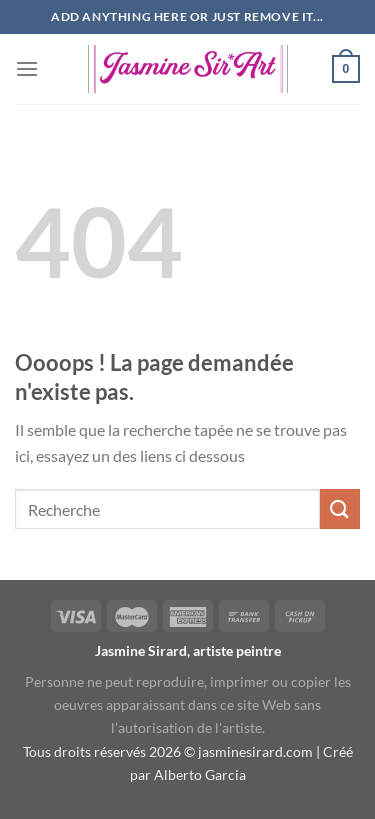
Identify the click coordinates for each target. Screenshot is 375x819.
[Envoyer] (340, 508)
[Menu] (27, 68)
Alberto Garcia (200, 774)
